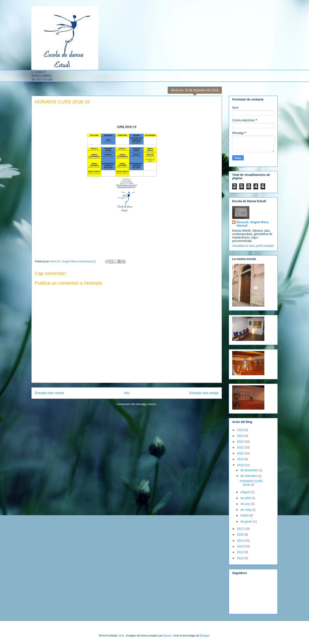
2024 (241, 430)
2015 (241, 541)
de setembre (249, 476)
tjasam (168, 636)
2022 (241, 442)
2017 (241, 529)
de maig (246, 510)
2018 (241, 465)
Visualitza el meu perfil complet (253, 246)
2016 (241, 535)
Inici (127, 393)
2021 (241, 447)
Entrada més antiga (204, 393)
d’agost (246, 492)
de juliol (246, 498)
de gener (247, 521)
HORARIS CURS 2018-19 (251, 483)
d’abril (245, 515)
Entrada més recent (49, 393)
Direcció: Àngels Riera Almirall (252, 224)
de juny (246, 504)
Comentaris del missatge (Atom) (136, 404)
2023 (241, 436)
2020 (241, 453)
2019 (241, 459)
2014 (241, 546)
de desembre (250, 470)
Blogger (205, 636)
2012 (241, 558)
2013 (241, 552)
